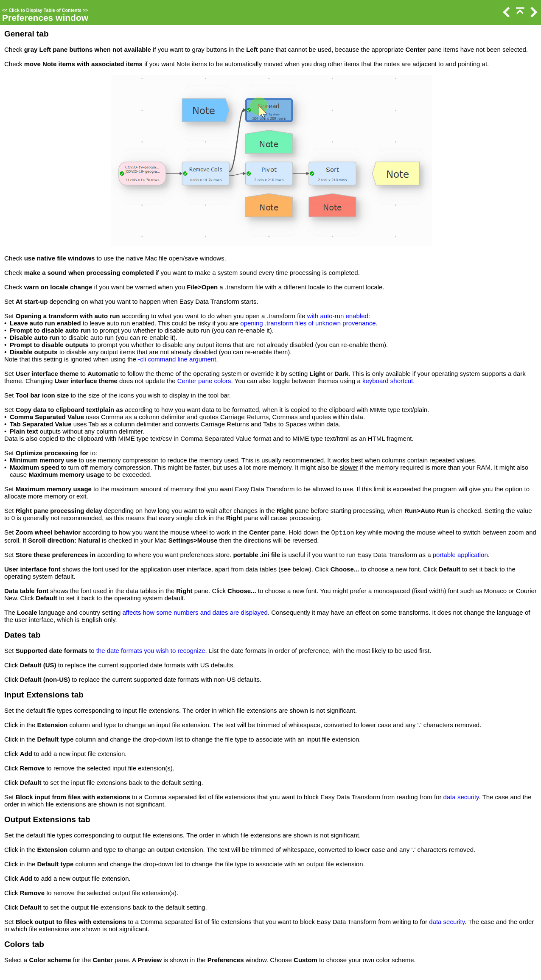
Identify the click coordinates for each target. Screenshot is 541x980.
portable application (460, 555)
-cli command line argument (177, 359)
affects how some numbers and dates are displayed (195, 612)
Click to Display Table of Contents (45, 10)
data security (461, 797)
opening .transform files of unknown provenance (308, 323)
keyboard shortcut (388, 381)
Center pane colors (204, 381)
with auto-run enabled (338, 316)
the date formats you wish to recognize (151, 651)
